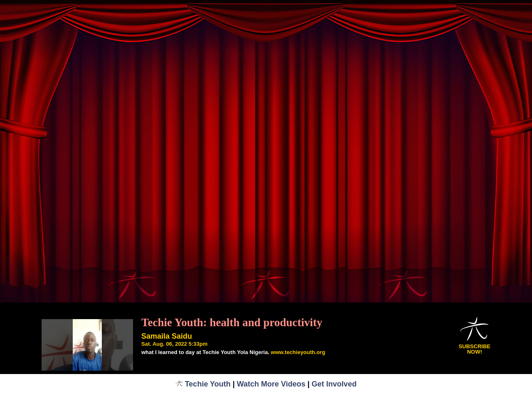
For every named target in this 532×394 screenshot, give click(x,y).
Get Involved (334, 384)
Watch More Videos (271, 384)
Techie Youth (203, 384)
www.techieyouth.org (298, 352)
